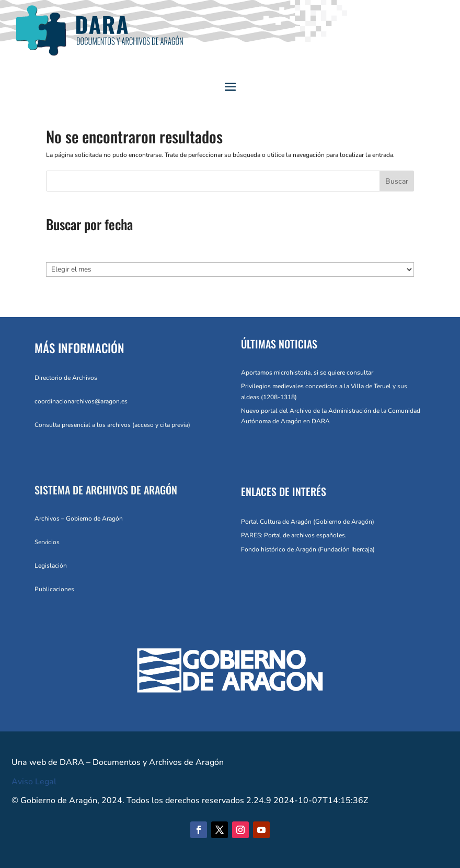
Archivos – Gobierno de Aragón (79, 518)
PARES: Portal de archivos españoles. (294, 535)
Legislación (51, 566)
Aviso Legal (34, 782)
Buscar (397, 181)
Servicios (47, 542)
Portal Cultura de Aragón (276, 522)
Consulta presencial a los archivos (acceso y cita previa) (112, 425)
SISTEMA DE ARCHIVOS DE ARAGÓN (106, 490)
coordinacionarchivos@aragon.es (81, 401)
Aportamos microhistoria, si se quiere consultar (307, 373)
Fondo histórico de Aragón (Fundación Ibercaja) (308, 549)
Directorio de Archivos (66, 378)
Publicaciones (54, 589)
